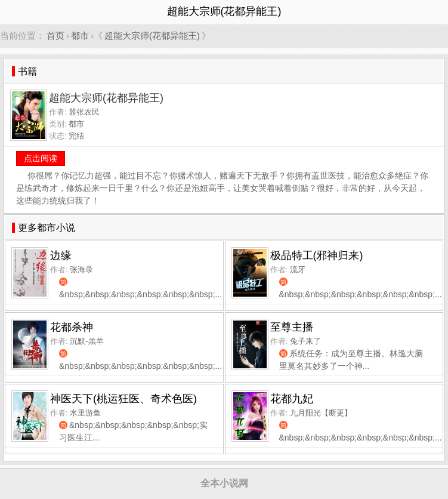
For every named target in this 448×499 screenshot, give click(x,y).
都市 (80, 36)
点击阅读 (41, 158)
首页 (55, 36)
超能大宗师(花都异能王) (152, 36)
